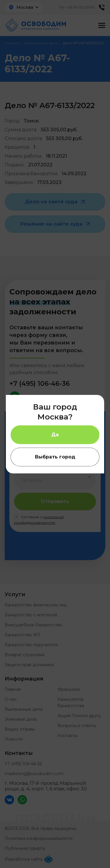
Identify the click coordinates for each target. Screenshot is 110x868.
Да (55, 435)
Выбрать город (55, 457)
